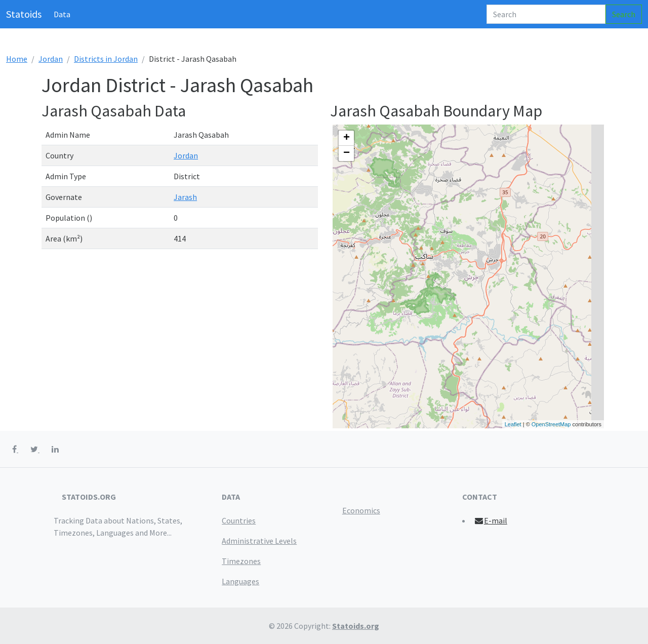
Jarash (185, 197)
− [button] (347, 153)
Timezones (241, 561)
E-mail (490, 520)
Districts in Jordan (106, 59)
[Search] (546, 14)
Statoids (24, 14)
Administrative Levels (259, 541)
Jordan (51, 59)
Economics (361, 510)
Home (17, 59)
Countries (239, 520)
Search (624, 14)
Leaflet (513, 424)
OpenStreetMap (551, 424)
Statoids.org (356, 626)
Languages (240, 581)
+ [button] (347, 138)
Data (62, 14)
